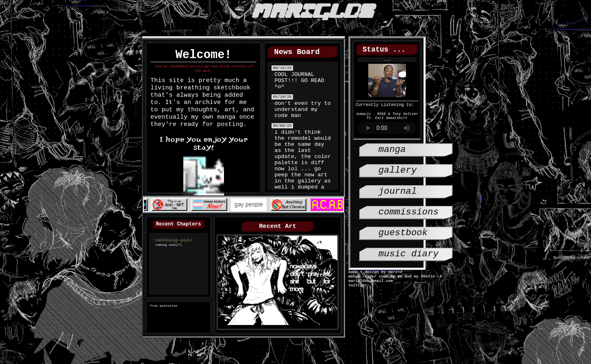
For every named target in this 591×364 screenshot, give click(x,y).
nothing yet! (174, 242)
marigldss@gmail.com (370, 283)
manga (392, 151)
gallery (398, 173)
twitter (356, 288)
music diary (408, 265)
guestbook (403, 242)
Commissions (408, 219)
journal (398, 196)
